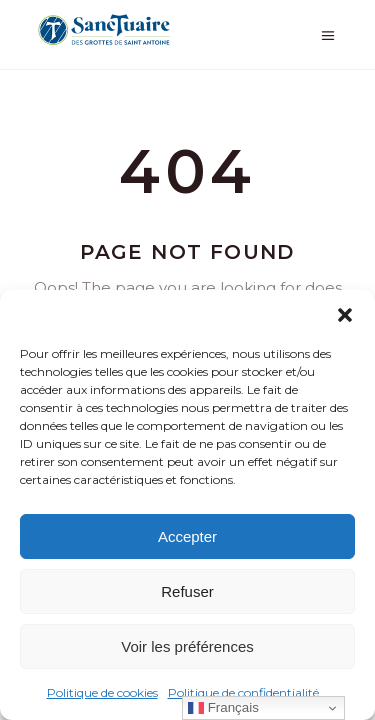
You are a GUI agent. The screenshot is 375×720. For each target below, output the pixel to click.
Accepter (187, 536)
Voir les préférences (187, 646)
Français (223, 708)
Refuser (187, 591)
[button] (345, 315)
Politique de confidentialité (243, 692)
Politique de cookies (102, 692)
